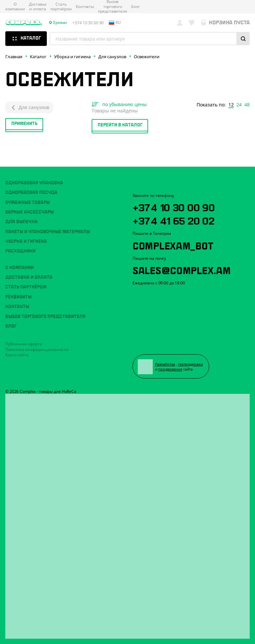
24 (239, 105)
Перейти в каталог (120, 125)
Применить (24, 124)
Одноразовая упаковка (34, 183)
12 (231, 105)
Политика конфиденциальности (37, 349)
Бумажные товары (28, 203)
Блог (135, 7)
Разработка (165, 364)
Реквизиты (18, 297)
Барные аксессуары (30, 212)
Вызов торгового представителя (45, 317)
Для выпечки (21, 222)
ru (115, 23)
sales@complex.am (182, 269)
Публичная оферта (24, 344)
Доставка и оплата (38, 7)
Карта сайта (17, 355)
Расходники (20, 251)
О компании (15, 7)
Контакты (85, 7)
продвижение (170, 369)
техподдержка (190, 364)
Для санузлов (29, 107)
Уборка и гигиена (26, 241)
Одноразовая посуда (31, 193)
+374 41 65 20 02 (173, 220)
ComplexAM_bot (173, 245)
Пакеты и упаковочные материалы (48, 232)
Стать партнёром (61, 7)
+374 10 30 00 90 (174, 207)
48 (247, 105)
